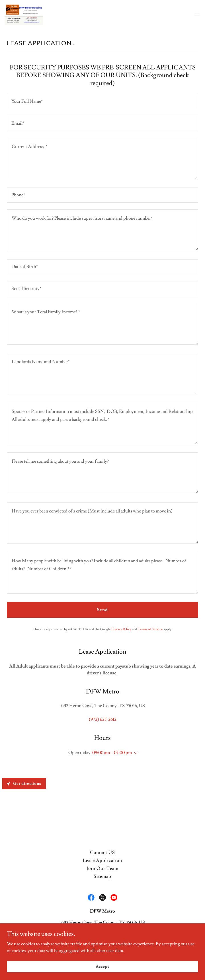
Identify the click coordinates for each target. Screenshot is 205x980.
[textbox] (102, 101)
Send (102, 610)
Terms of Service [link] (150, 629)
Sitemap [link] (102, 876)
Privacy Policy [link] (121, 629)
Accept (102, 966)
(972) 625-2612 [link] (103, 719)
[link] (24, 14)
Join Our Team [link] (102, 868)
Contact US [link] (102, 853)
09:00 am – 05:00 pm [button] (112, 753)
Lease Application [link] (102, 860)
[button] (197, 14)
